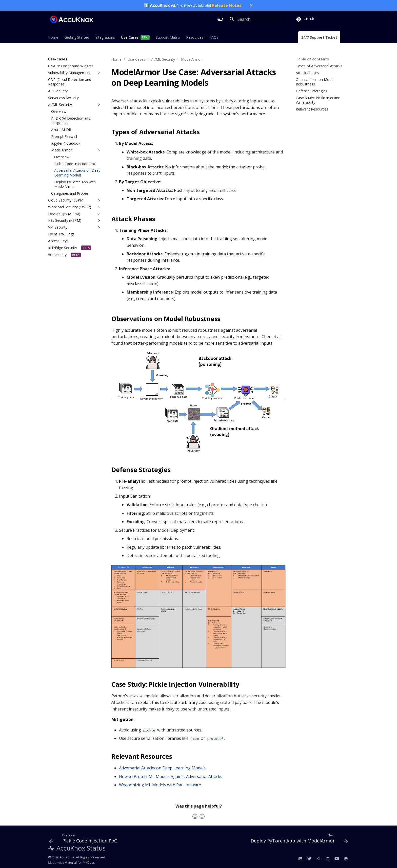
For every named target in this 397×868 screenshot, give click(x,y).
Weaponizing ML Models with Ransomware (160, 785)
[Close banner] (251, 5)
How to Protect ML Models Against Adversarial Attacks (171, 776)
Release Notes (227, 5)
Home (53, 37)
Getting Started (77, 37)
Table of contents (312, 59)
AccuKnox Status (77, 848)
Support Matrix (168, 37)
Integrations (105, 37)
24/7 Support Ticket (319, 37)
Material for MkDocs (80, 862)
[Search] (256, 19)
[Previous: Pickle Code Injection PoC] (84, 839)
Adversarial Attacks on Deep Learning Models (162, 768)
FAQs (214, 37)
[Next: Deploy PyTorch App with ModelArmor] (298, 839)
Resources (195, 37)
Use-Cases (130, 37)
